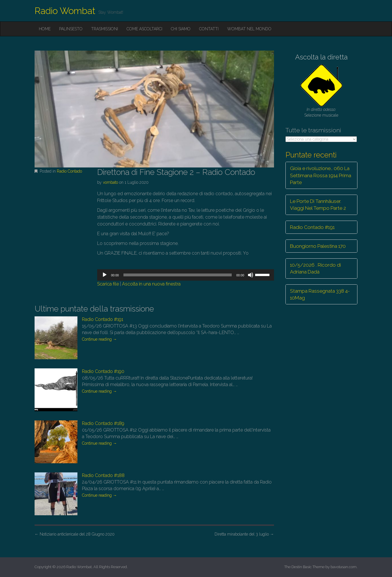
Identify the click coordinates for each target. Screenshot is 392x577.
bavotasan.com (344, 567)
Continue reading (99, 339)
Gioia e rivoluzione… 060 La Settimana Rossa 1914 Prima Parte (321, 175)
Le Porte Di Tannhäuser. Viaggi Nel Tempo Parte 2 (318, 205)
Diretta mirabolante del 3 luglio (244, 534)
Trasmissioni (105, 29)
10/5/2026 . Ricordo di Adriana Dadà (315, 268)
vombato (110, 182)
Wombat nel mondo (249, 29)
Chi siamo (181, 29)
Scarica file (108, 284)
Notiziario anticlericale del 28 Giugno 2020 (75, 534)
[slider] (178, 275)
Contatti (209, 29)
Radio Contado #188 (103, 475)
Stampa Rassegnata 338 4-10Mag (320, 294)
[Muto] (251, 275)
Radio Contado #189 (103, 423)
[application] (185, 275)
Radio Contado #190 (103, 371)
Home (45, 29)
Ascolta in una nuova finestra (151, 284)
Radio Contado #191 (103, 319)
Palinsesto (71, 29)
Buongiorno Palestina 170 (318, 246)
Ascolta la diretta (321, 57)
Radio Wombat (65, 11)
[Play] (105, 275)
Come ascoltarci (144, 29)
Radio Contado (69, 171)
